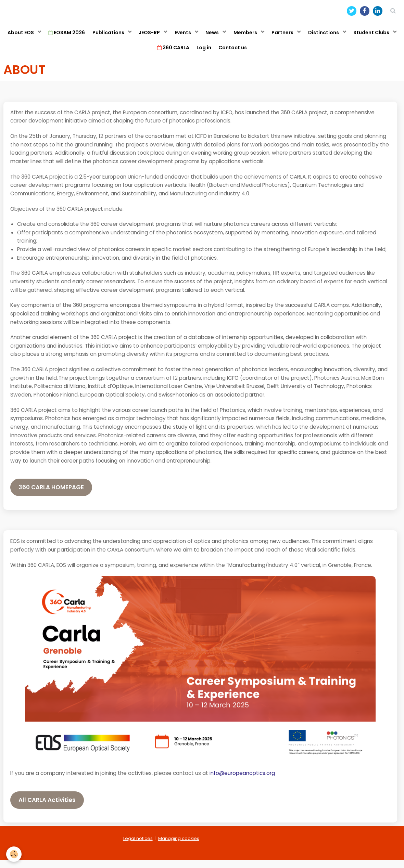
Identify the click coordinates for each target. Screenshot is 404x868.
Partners (317, 36)
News (241, 36)
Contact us (262, 54)
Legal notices (138, 846)
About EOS (35, 36)
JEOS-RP (172, 36)
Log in (231, 54)
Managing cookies (179, 846)
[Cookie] (15, 854)
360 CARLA (197, 54)
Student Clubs (146, 54)
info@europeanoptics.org (242, 781)
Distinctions (361, 36)
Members (277, 36)
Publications (128, 36)
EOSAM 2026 (83, 36)
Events (209, 36)
